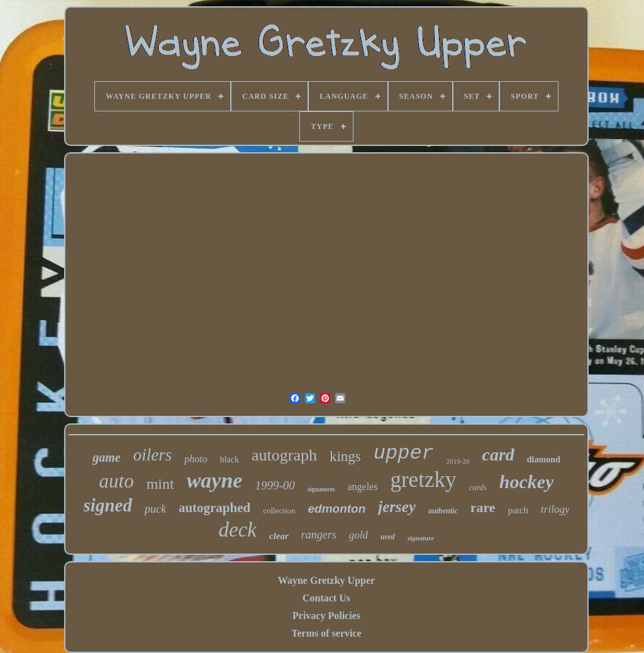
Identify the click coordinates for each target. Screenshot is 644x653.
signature (421, 538)
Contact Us (326, 598)
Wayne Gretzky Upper (326, 580)
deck (238, 530)
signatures (321, 489)
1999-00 (275, 485)
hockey (527, 482)
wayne (215, 480)
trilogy (555, 509)
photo (196, 459)
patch (518, 510)
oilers (153, 455)
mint (160, 484)
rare (483, 507)
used (388, 537)
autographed (214, 508)
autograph (284, 455)
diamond (544, 460)
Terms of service (326, 633)
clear (279, 536)
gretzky (423, 480)
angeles (362, 487)
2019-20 (458, 461)
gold (358, 535)
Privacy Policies (326, 616)
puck (155, 509)
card (498, 455)
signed (108, 505)
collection (279, 511)
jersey (397, 507)
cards (477, 487)
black (230, 460)
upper (404, 453)
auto (117, 481)
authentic (443, 511)
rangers (319, 535)
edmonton (337, 509)
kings (345, 456)
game (106, 457)
